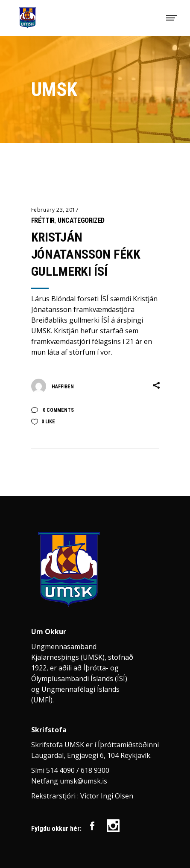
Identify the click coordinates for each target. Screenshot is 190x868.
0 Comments (58, 410)
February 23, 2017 (55, 210)
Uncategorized (81, 220)
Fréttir (43, 220)
